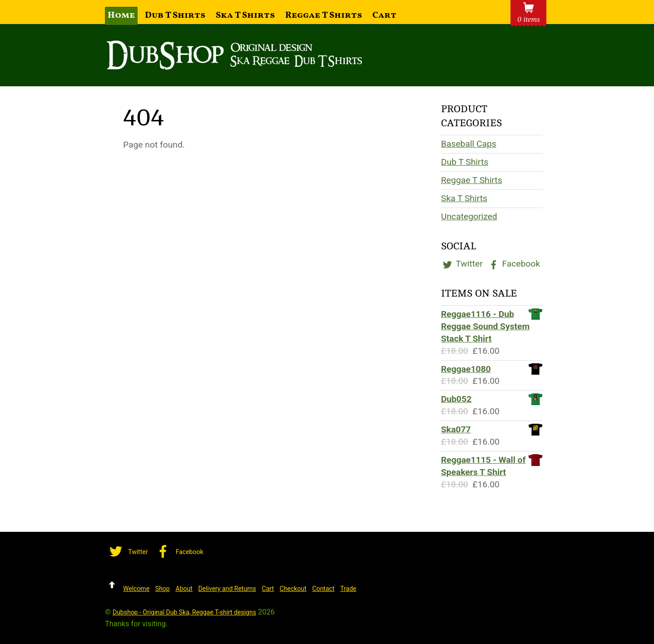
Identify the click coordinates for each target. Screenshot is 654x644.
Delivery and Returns (227, 589)
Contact (324, 589)
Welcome (136, 589)
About (184, 589)
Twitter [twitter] (462, 264)
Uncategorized (469, 216)
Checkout (293, 589)
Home (121, 15)
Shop (163, 589)
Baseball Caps (469, 144)
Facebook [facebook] (514, 264)
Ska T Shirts (245, 15)
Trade (348, 589)
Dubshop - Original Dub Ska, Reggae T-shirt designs (184, 612)
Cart (384, 15)
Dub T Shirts (175, 15)
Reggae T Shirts (324, 15)
